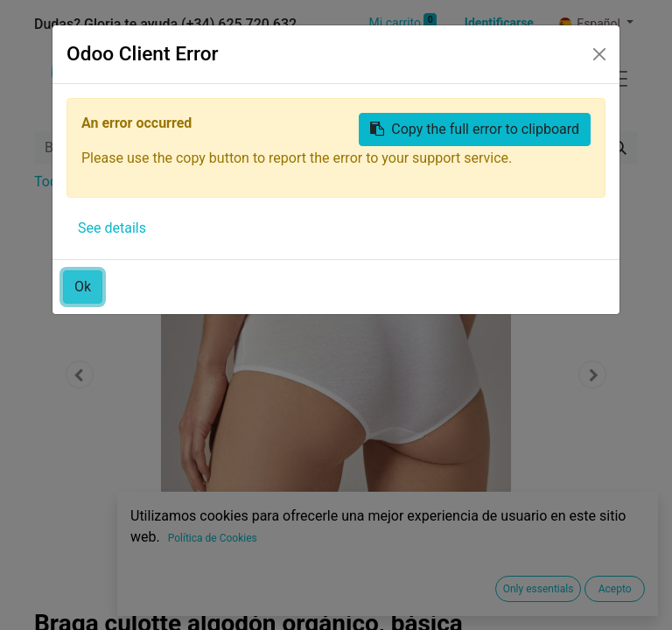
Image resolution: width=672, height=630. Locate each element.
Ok (83, 287)
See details (112, 228)
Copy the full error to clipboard (475, 129)
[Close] (599, 54)
